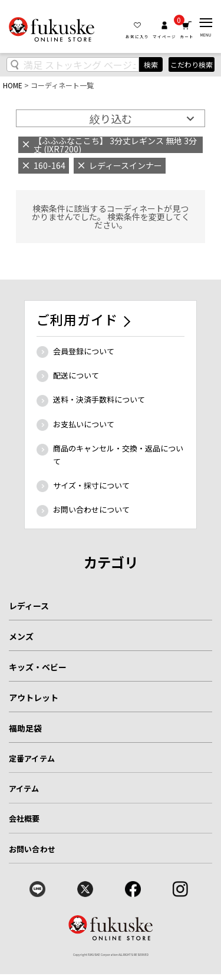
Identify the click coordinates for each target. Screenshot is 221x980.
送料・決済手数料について (99, 399)
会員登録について (84, 351)
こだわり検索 (192, 64)
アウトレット (34, 697)
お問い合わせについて (91, 509)
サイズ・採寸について (91, 485)
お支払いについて (84, 424)
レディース (29, 606)
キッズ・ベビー (38, 667)
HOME (13, 85)
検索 (151, 64)
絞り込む (111, 118)
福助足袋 (25, 728)
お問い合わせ (32, 849)
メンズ (21, 636)
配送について (76, 375)
